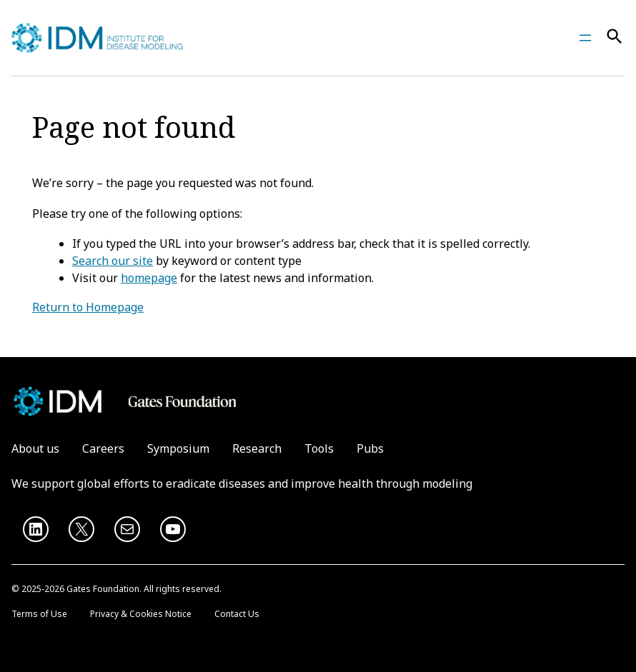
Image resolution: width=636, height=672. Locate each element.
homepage (149, 278)
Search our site (113, 261)
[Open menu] (585, 38)
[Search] (615, 38)
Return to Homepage (88, 307)
